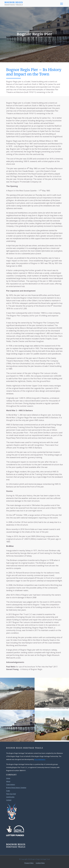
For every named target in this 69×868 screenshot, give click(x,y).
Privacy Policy (29, 863)
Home (8, 778)
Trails (8, 791)
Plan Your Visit (11, 794)
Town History (11, 784)
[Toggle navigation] (62, 4)
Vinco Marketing (40, 759)
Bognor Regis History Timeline (16, 788)
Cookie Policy (40, 863)
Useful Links (10, 797)
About (8, 781)
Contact (9, 800)
